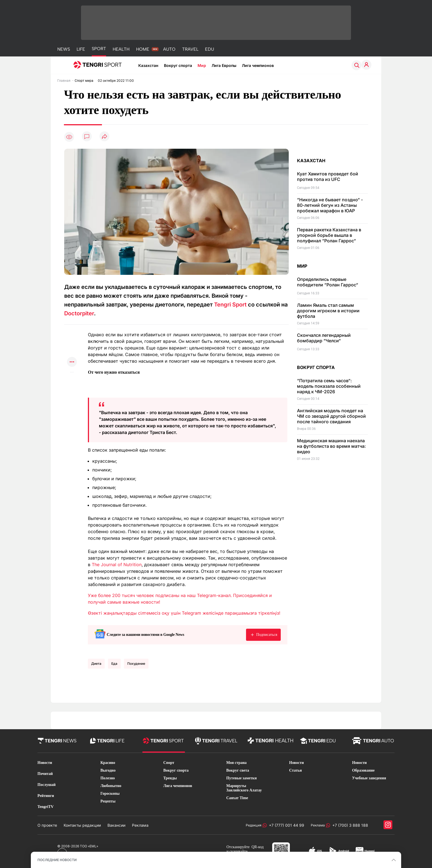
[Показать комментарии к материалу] (72, 380)
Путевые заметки (241, 778)
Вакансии (116, 825)
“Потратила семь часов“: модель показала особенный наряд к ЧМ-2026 (329, 386)
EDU (210, 49)
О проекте (47, 825)
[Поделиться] (104, 137)
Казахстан (148, 65)
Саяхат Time (237, 798)
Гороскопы (110, 794)
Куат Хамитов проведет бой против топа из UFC (328, 177)
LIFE (81, 49)
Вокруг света (238, 770)
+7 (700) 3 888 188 (349, 825)
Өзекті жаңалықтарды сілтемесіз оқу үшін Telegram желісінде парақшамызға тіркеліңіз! (184, 613)
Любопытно (111, 786)
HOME (143, 49)
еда (114, 664)
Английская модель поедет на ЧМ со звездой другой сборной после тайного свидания (331, 416)
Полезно (107, 778)
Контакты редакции (82, 825)
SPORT (99, 49)
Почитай (45, 774)
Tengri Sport (230, 305)
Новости (45, 763)
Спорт (169, 763)
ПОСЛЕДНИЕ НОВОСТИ (57, 860)
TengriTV (46, 807)
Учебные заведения (369, 778)
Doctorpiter (79, 313)
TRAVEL (190, 49)
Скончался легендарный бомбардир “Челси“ (324, 338)
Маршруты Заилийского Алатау (244, 788)
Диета (96, 664)
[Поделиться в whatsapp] (72, 330)
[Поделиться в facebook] (72, 352)
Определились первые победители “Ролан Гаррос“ (328, 282)
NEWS (64, 49)
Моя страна (236, 763)
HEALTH (121, 49)
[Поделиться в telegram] (72, 341)
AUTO (169, 49)
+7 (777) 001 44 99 (285, 825)
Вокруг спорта (178, 65)
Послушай (47, 785)
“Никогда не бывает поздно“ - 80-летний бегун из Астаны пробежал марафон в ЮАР (330, 205)
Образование (363, 770)
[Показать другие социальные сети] (72, 362)
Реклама (140, 825)
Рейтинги (46, 796)
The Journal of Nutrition (117, 565)
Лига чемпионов (258, 65)
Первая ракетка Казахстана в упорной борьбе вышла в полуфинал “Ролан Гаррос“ (329, 235)
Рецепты (108, 801)
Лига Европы (224, 65)
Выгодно (108, 770)
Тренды (170, 778)
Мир (202, 65)
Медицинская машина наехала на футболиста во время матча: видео (331, 446)
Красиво (108, 763)
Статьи (296, 770)
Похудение (136, 664)
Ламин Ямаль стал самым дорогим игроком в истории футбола (328, 311)
